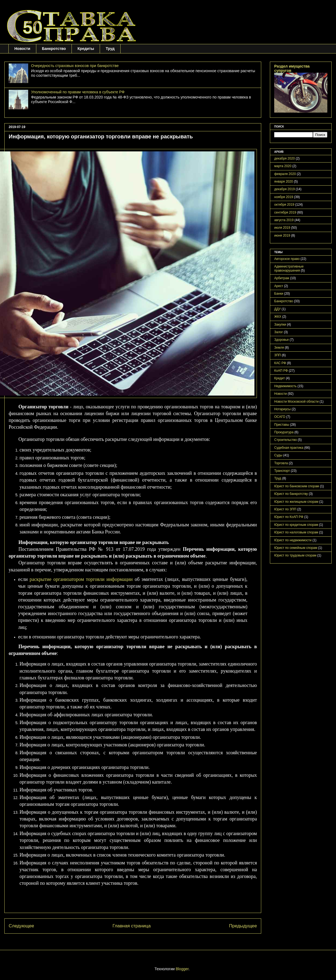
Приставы (282, 425)
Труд (110, 49)
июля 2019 (282, 228)
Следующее (21, 926)
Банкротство (54, 49)
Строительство (286, 440)
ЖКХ (278, 317)
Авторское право (287, 259)
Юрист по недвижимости (293, 540)
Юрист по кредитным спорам (296, 525)
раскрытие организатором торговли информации (81, 579)
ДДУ (277, 309)
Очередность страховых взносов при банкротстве (75, 66)
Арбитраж (282, 278)
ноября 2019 (284, 197)
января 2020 (284, 182)
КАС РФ (280, 363)
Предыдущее (243, 926)
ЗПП (278, 355)
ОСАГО (280, 417)
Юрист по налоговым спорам (296, 532)
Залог (279, 332)
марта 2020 (283, 166)
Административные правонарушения (289, 268)
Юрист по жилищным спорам (296, 502)
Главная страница (132, 926)
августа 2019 (284, 220)
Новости (22, 49)
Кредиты (86, 49)
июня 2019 (282, 236)
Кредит (280, 378)
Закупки (280, 324)
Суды (278, 455)
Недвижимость (285, 386)
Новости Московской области (296, 402)
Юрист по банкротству (291, 494)
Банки (279, 294)
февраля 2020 (285, 174)
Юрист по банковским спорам (297, 486)
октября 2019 (284, 205)
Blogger (182, 969)
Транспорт (282, 471)
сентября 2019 (285, 212)
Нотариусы (282, 409)
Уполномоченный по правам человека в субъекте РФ (78, 92)
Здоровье (282, 340)
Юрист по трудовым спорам (295, 555)
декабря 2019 (285, 189)
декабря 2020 (285, 158)
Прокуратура (284, 432)
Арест (279, 286)
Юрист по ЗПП (285, 509)
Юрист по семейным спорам (296, 548)
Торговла (281, 463)
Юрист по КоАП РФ (289, 517)
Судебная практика (289, 448)
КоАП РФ (281, 371)
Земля (279, 348)
